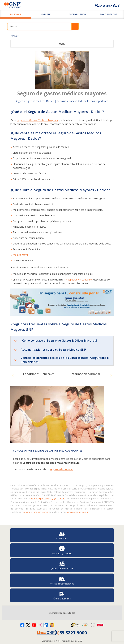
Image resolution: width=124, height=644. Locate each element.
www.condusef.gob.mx (78, 512)
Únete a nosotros (62, 595)
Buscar (75, 26)
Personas (16, 14)
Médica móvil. (21, 255)
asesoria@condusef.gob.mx (36, 512)
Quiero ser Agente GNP (62, 565)
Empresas (46, 14)
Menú (62, 44)
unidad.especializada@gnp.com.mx (48, 499)
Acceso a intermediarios (62, 580)
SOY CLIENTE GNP (109, 14)
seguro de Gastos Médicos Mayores (38, 120)
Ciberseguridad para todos (62, 613)
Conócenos (62, 535)
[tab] (39, 375)
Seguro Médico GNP (61, 469)
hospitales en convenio (79, 280)
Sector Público (78, 14)
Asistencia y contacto (62, 550)
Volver (15, 36)
